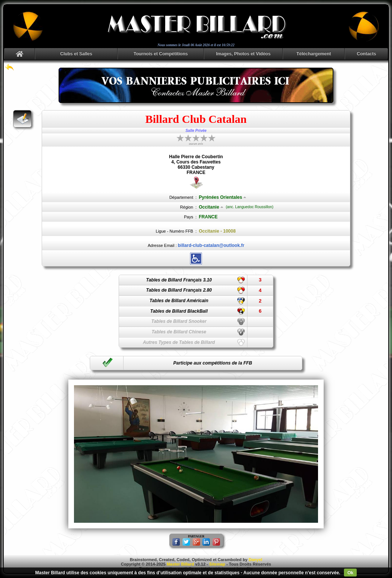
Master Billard (180, 564)
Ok (350, 573)
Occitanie (211, 207)
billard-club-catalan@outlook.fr (211, 245)
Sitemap (217, 564)
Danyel (255, 560)
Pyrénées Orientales (223, 197)
